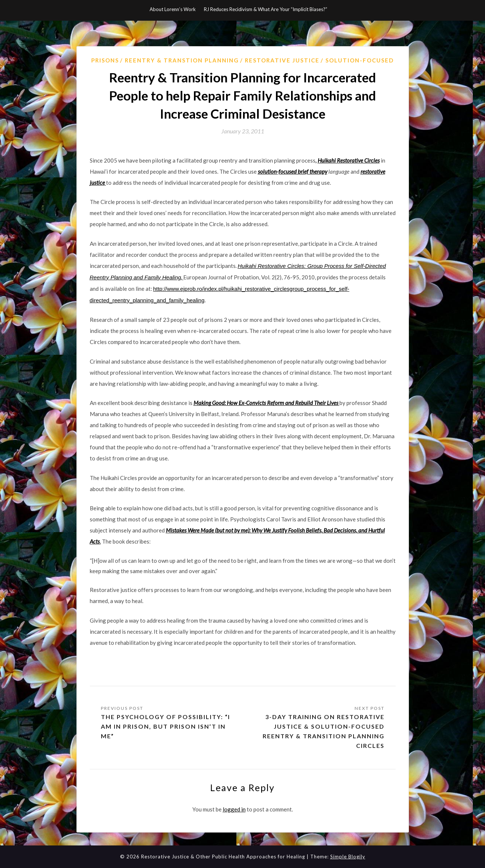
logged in (234, 809)
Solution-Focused (360, 60)
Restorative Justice (282, 60)
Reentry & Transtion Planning (182, 60)
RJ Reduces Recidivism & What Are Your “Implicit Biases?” (266, 9)
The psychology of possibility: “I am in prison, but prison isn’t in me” (165, 726)
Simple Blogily (348, 857)
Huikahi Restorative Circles (349, 160)
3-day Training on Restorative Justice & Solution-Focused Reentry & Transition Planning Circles (324, 731)
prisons (105, 60)
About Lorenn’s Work (173, 9)
